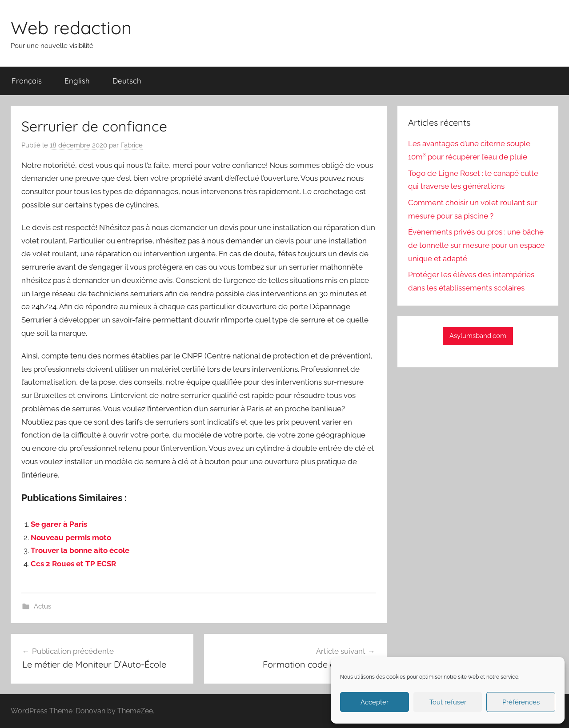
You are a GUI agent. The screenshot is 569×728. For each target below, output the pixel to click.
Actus (42, 606)
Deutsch (127, 81)
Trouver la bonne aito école (80, 550)
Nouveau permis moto (71, 537)
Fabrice (132, 145)
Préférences (521, 702)
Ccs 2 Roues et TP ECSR (73, 564)
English (77, 81)
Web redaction (71, 28)
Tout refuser (448, 702)
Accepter (375, 702)
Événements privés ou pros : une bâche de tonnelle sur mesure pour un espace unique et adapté (476, 245)
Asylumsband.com (478, 336)
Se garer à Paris (59, 524)
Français (27, 81)
